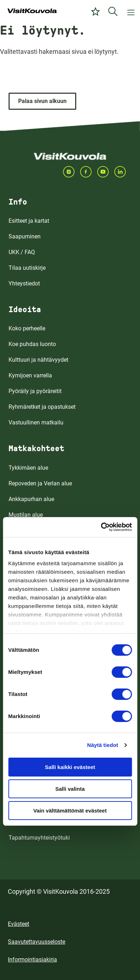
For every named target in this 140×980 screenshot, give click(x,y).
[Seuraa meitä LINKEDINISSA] (123, 172)
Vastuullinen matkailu (36, 422)
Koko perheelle (27, 328)
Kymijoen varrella (30, 375)
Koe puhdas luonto (32, 344)
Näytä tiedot (103, 745)
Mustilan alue (26, 515)
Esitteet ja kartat (29, 221)
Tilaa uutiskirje (27, 268)
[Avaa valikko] (131, 11)
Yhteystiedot (24, 283)
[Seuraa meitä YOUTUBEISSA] (106, 172)
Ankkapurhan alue (31, 499)
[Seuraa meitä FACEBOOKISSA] (89, 172)
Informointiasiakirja (32, 960)
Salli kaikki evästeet (70, 767)
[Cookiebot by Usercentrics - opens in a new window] (101, 527)
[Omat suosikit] (95, 11)
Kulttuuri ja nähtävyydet (38, 360)
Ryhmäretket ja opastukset (42, 407)
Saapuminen (25, 236)
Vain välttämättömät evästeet (70, 811)
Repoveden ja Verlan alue (40, 483)
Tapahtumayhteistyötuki (39, 838)
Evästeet (19, 924)
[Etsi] (113, 11)
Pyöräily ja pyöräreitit (35, 391)
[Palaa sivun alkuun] (42, 101)
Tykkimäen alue (28, 468)
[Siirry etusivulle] (32, 11)
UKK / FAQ (22, 252)
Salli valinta (70, 789)
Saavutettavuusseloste (37, 942)
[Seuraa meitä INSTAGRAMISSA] (72, 172)
